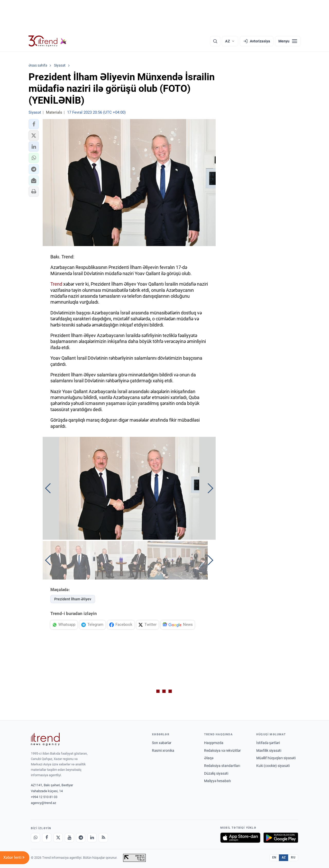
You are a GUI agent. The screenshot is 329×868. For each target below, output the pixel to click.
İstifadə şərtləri (268, 743)
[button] (34, 124)
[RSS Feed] (103, 838)
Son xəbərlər (162, 743)
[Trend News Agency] (45, 739)
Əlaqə (209, 758)
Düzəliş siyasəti (216, 773)
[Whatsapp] (35, 838)
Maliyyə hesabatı (217, 781)
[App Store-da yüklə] (240, 838)
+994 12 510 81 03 (44, 797)
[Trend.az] (48, 41)
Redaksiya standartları (222, 766)
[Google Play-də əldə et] (281, 838)
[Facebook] (47, 838)
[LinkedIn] (92, 838)
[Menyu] (288, 41)
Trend (56, 284)
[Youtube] (69, 838)
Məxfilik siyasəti (269, 751)
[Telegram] (81, 838)
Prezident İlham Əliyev (73, 599)
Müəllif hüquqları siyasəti (276, 758)
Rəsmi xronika (163, 751)
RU (293, 857)
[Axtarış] (215, 41)
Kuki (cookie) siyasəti (273, 766)
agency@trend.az (43, 803)
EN (274, 857)
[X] (58, 838)
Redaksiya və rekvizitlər (222, 751)
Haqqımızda (214, 743)
